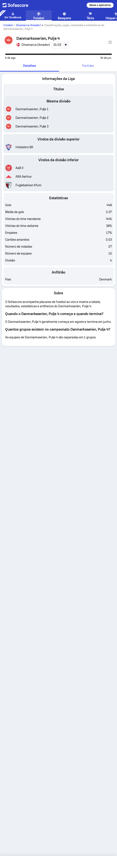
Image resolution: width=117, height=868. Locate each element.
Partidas (88, 66)
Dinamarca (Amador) (28, 25)
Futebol (8, 25)
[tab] (30, 66)
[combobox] (61, 45)
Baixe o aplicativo (100, 5)
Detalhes (29, 66)
